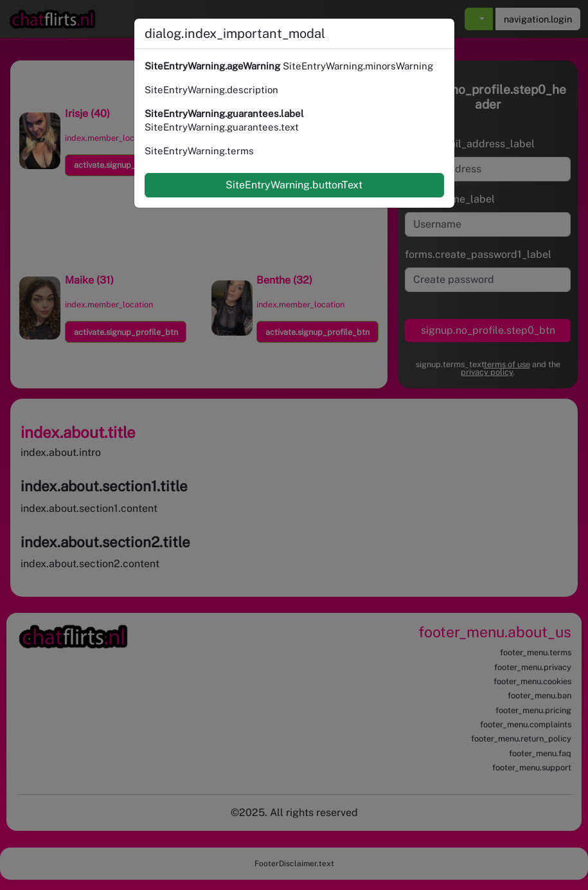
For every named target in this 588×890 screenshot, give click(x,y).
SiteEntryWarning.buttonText (294, 185)
